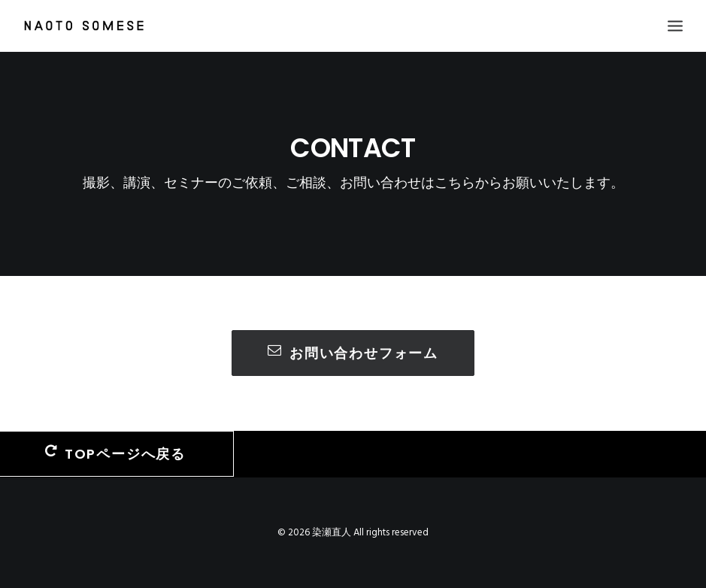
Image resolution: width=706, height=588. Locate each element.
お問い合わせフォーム (353, 353)
